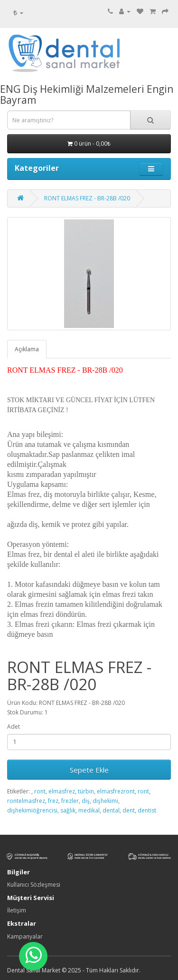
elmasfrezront (116, 791)
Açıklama (27, 349)
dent (129, 810)
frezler (70, 801)
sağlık (68, 810)
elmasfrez (62, 791)
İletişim (17, 910)
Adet (14, 727)
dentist (147, 810)
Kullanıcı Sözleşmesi (34, 885)
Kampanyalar (25, 936)
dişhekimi (105, 801)
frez (53, 801)
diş (86, 801)
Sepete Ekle (89, 770)
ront (40, 791)
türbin (86, 791)
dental (111, 810)
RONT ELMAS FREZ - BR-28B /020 (87, 198)
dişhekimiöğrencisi (32, 810)
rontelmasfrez (26, 801)
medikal (89, 810)
